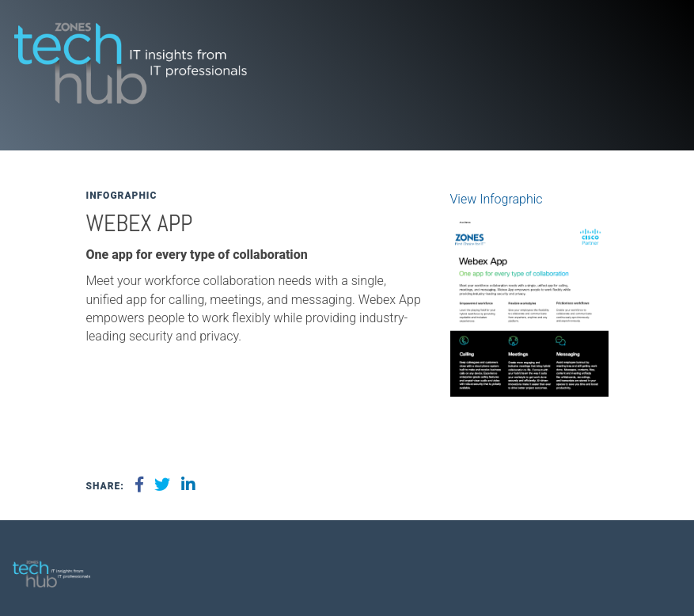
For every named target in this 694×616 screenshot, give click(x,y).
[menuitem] (658, 568)
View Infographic (497, 199)
